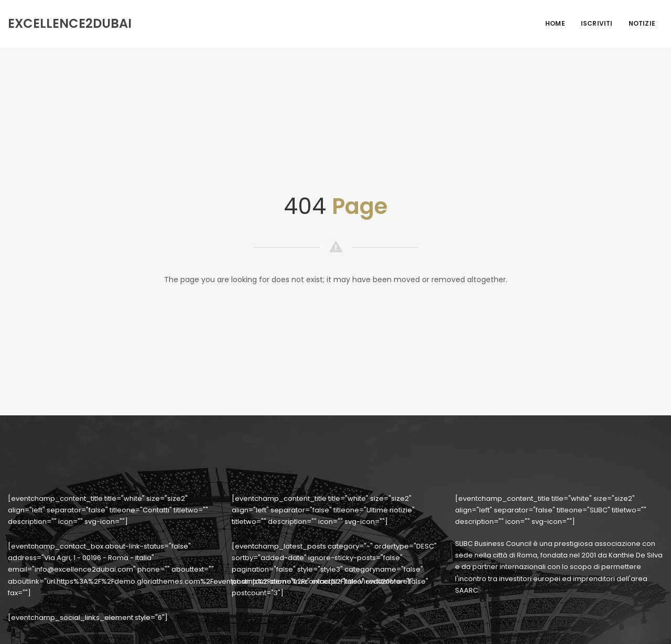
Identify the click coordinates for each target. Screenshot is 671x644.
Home (555, 23)
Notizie (642, 23)
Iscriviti (597, 23)
